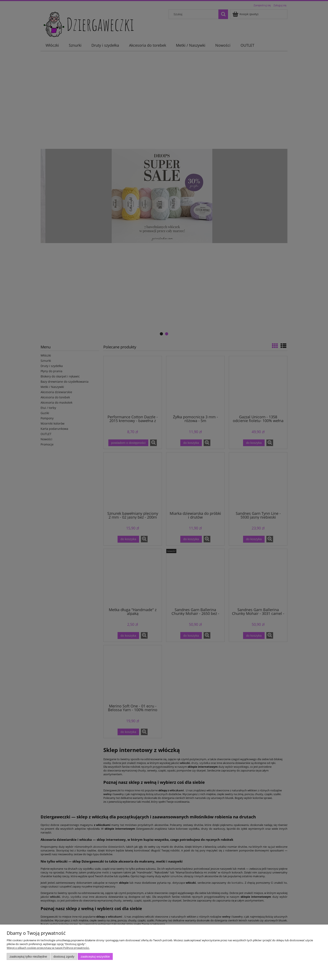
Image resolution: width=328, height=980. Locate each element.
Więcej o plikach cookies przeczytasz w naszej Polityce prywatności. (48, 948)
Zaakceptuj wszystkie (95, 956)
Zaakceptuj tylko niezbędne (28, 956)
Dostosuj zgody (64, 956)
